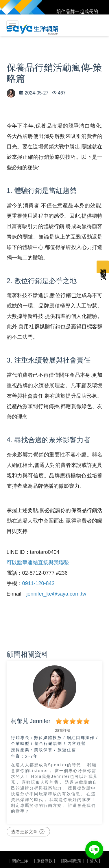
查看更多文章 (28, 832)
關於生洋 (20, 861)
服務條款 (45, 861)
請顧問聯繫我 (103, 267)
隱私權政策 (71, 861)
